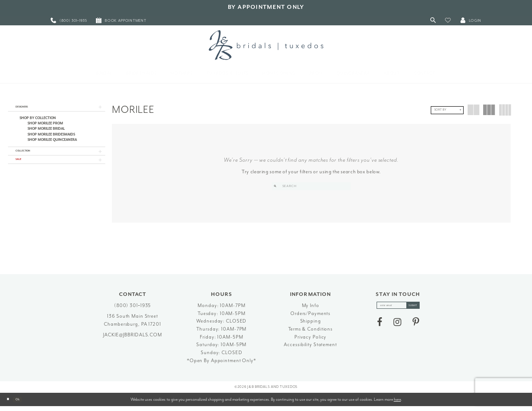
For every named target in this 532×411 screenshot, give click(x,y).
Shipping (311, 325)
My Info (311, 310)
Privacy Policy (310, 341)
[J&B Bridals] (266, 45)
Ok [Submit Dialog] (24, 403)
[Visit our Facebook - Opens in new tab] (380, 330)
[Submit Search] (277, 186)
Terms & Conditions (310, 333)
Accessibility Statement (310, 349)
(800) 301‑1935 (133, 310)
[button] (448, 21)
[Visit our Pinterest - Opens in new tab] (416, 330)
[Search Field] (312, 186)
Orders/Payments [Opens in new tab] (310, 317)
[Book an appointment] (121, 21)
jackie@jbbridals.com (133, 339)
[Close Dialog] (10, 404)
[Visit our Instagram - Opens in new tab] (397, 330)
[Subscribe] (421, 311)
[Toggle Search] (433, 21)
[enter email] (398, 311)
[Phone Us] (69, 21)
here (397, 403)
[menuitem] (69, 21)
